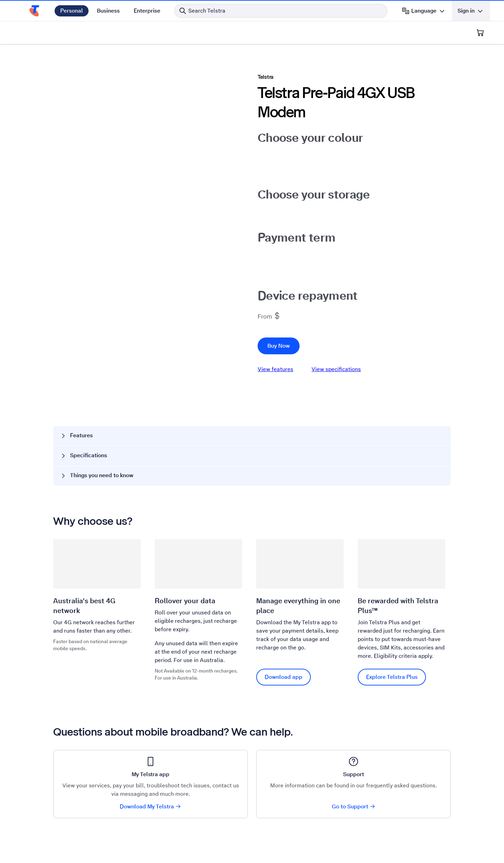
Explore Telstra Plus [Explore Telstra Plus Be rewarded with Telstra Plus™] (392, 677)
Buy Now (279, 346)
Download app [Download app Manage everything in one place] (283, 677)
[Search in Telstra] (281, 11)
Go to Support (354, 806)
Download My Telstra (150, 806)
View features (275, 369)
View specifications (336, 369)
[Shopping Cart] (480, 33)
